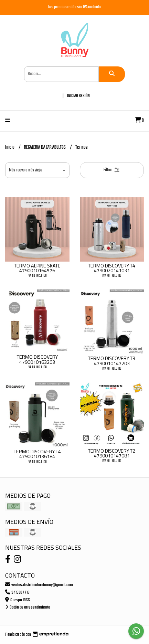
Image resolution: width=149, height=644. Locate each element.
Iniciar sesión (78, 96)
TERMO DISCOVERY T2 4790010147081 (112, 453)
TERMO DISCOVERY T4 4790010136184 (37, 454)
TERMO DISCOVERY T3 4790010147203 (112, 361)
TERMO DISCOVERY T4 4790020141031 (112, 268)
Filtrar (112, 170)
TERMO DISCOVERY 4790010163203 (37, 359)
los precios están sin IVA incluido (74, 7)
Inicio (10, 147)
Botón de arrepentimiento (28, 607)
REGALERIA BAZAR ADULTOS (45, 147)
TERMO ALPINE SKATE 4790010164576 (37, 268)
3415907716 (17, 593)
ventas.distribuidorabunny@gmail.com (39, 585)
